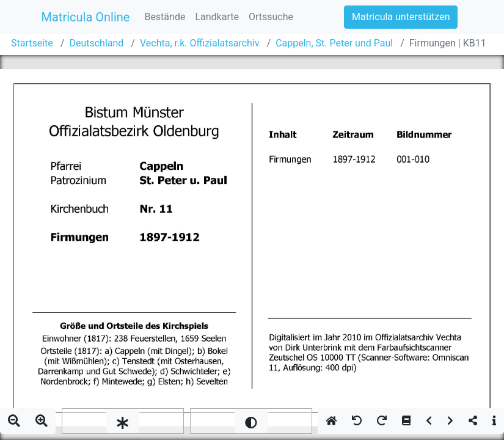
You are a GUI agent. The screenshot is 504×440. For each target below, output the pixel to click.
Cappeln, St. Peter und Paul (334, 43)
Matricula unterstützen (401, 17)
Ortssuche (271, 17)
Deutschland (96, 43)
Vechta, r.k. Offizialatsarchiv (200, 43)
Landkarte (217, 17)
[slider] (123, 421)
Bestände (165, 17)
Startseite (32, 43)
